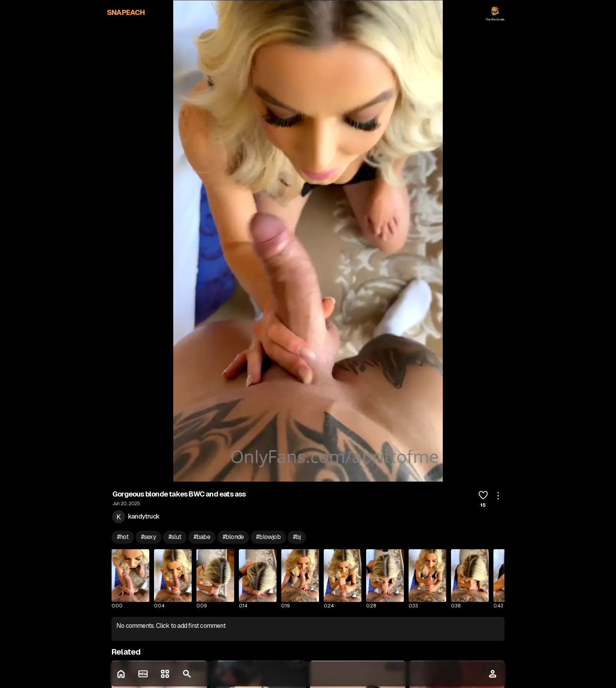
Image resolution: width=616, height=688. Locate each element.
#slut (175, 537)
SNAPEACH (126, 12)
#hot (123, 537)
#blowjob (268, 537)
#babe (202, 537)
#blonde (233, 537)
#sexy (148, 537)
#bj (297, 537)
